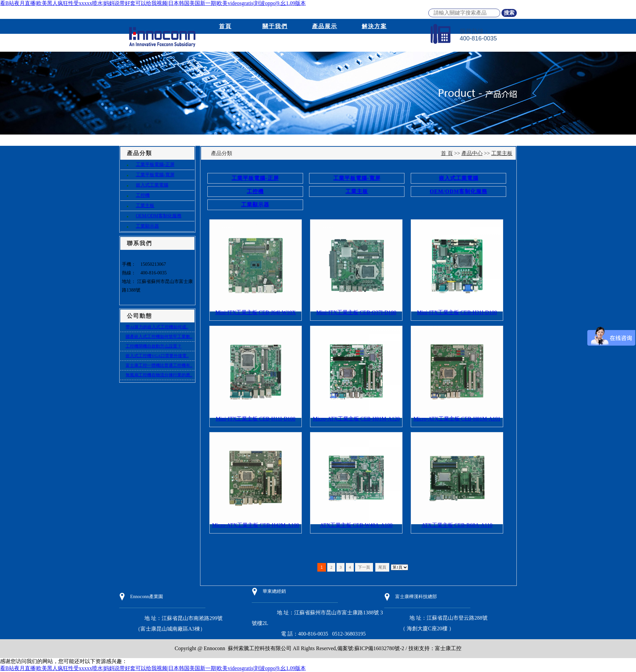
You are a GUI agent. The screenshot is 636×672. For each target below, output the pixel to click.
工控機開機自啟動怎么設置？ (154, 346)
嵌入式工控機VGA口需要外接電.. (157, 356)
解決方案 (374, 26)
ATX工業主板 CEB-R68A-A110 (457, 525)
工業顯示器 (147, 226)
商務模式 (275, 41)
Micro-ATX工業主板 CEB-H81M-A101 (457, 419)
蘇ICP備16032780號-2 (379, 648)
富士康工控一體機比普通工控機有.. (159, 365)
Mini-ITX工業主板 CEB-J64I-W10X (256, 312)
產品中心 (472, 153)
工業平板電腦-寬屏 (155, 175)
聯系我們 (374, 41)
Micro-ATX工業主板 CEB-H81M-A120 (356, 419)
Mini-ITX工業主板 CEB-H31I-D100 (457, 312)
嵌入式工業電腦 (152, 185)
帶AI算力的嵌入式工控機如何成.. (157, 327)
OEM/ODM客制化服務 (159, 216)
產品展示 (325, 26)
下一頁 (364, 567)
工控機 (143, 195)
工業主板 (145, 206)
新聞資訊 (225, 41)
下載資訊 (325, 41)
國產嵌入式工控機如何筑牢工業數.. (159, 336)
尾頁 (382, 567)
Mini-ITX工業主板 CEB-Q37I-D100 (356, 312)
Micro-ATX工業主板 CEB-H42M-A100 (256, 525)
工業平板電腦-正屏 (155, 165)
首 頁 (447, 153)
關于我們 (275, 26)
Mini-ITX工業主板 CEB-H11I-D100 (256, 419)
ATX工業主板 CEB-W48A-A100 (356, 525)
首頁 (225, 26)
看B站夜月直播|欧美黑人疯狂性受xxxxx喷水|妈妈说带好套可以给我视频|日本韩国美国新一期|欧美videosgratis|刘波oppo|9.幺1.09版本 (153, 3)
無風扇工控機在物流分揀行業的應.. (159, 375)
